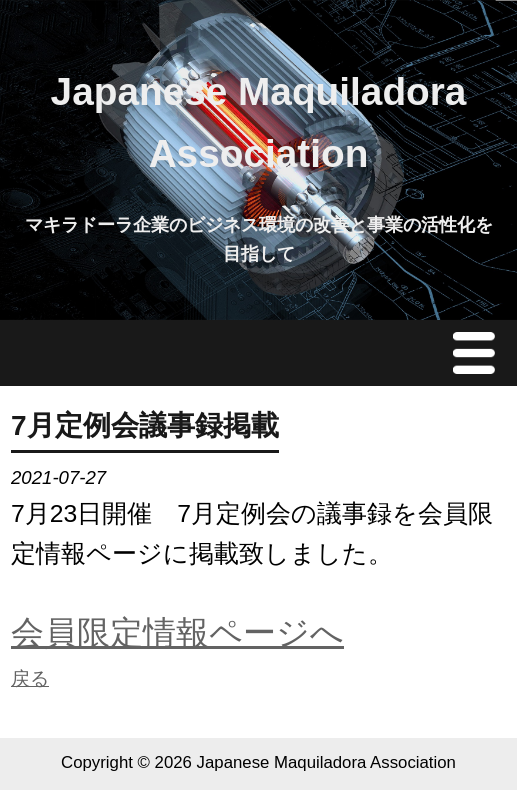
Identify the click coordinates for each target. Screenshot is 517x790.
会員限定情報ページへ (177, 632)
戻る (30, 678)
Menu (479, 352)
